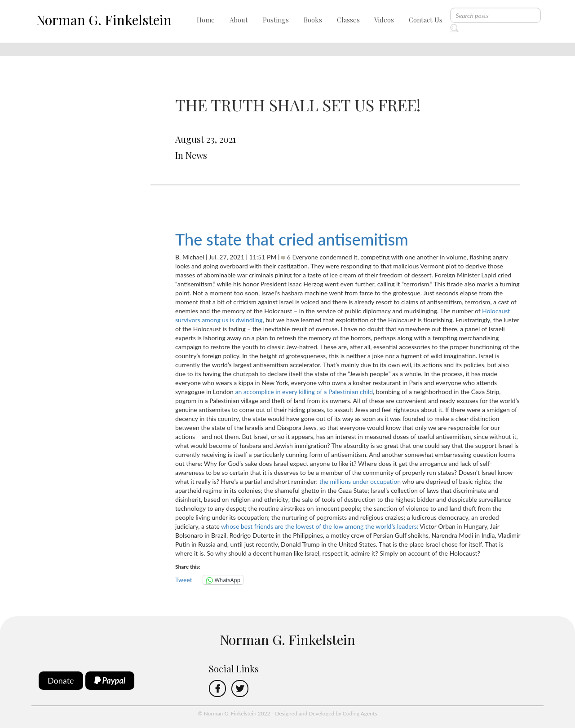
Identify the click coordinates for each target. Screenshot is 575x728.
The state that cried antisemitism (292, 239)
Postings (276, 20)
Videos (384, 20)
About (239, 20)
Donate (61, 680)
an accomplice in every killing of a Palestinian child (304, 392)
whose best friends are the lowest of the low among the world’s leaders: (320, 526)
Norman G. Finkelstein (104, 20)
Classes (348, 20)
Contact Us (426, 20)
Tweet (184, 580)
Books (313, 20)
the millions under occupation (360, 481)
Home (206, 20)
